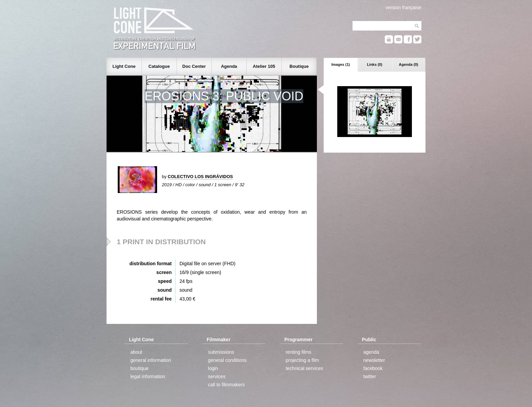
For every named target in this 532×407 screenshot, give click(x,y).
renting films (298, 352)
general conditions (227, 360)
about (136, 352)
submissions (221, 352)
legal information (148, 376)
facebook (373, 368)
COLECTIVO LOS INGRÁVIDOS (200, 177)
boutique (139, 368)
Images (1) (341, 64)
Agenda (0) (409, 64)
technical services (305, 368)
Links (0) (374, 64)
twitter (370, 376)
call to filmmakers (226, 385)
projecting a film (302, 360)
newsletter (374, 360)
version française (403, 7)
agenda (371, 352)
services (217, 376)
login (213, 368)
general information (151, 360)
